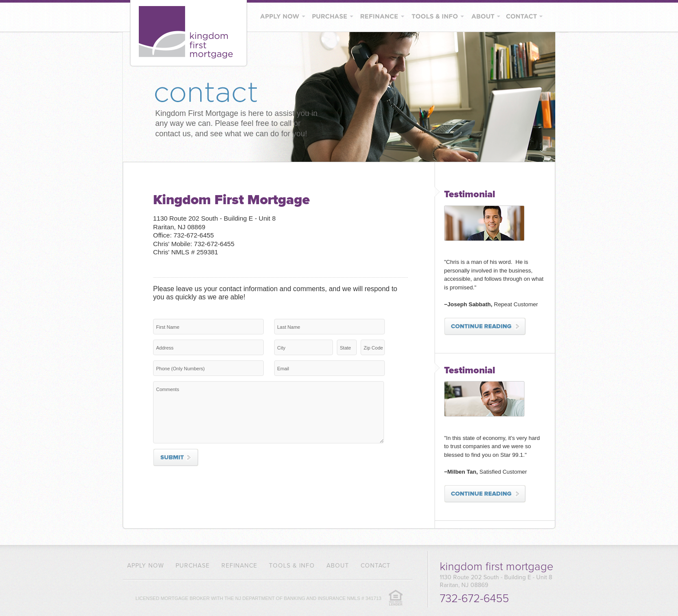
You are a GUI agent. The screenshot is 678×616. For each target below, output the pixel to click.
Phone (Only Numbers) (181, 369)
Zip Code (373, 348)
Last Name (289, 327)
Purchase (193, 566)
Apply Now (146, 566)
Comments (168, 389)
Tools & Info (292, 566)
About (338, 566)
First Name (168, 327)
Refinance (239, 566)
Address (165, 348)
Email (283, 369)
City (281, 348)
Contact (376, 566)
